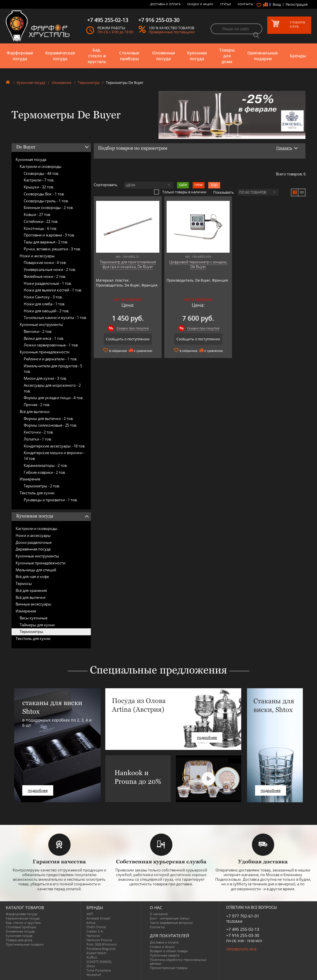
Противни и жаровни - (49, 235)
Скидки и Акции (200, 4)
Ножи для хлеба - (44, 304)
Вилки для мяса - (44, 338)
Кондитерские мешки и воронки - (54, 456)
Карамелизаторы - (46, 465)
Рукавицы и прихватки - (51, 500)
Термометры (89, 83)
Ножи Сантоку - (43, 297)
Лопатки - (38, 439)
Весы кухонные (34, 618)
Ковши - (37, 214)
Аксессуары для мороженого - (52, 388)
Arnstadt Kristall (98, 918)
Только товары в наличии (180, 192)
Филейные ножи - (45, 276)
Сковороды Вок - (44, 194)
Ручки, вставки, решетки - (52, 249)
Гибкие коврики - (45, 472)
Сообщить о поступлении (128, 339)
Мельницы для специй (36, 570)
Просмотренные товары (169, 968)
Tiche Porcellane (99, 970)
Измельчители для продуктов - (53, 369)
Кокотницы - (40, 228)
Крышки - (39, 187)
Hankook (93, 936)
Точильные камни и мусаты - (55, 318)
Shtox (91, 966)
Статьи (226, 4)
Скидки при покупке (133, 328)
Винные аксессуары (33, 604)
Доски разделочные (34, 542)
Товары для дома (227, 56)
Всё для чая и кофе (32, 577)
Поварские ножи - (45, 263)
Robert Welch (96, 953)
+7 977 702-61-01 (243, 916)
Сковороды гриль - (46, 201)
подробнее (38, 790)
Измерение (62, 83)
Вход (277, 4)
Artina (91, 923)
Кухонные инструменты (41, 324)
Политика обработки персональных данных (178, 961)
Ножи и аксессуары (37, 256)
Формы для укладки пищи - (54, 398)
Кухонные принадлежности (45, 352)
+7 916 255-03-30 (243, 935)
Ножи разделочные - (48, 283)
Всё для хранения (31, 590)
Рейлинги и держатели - (50, 359)
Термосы (24, 583)
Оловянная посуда (164, 56)
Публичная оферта (165, 955)
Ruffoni (92, 957)
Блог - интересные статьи (170, 918)
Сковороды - (41, 173)
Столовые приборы (129, 56)
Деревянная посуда (33, 549)
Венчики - (38, 331)
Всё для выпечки (35, 412)
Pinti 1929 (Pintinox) (102, 944)
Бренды (298, 56)
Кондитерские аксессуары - (55, 446)
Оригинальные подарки (263, 56)
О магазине (159, 914)
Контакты (246, 4)
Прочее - (37, 405)
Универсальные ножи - (50, 269)
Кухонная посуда (197, 56)
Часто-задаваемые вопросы (171, 923)
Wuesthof (94, 975)
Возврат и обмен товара (169, 951)
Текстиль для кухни (37, 493)
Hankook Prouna (99, 940)
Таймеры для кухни (37, 625)
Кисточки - (39, 432)
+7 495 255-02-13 (243, 929)
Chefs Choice (96, 927)
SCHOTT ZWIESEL (99, 962)
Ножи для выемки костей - (53, 290)
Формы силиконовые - (50, 425)
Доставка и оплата (165, 4)
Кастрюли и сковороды (40, 166)
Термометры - (42, 486)
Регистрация (297, 4)
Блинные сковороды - (49, 208)
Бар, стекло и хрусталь (97, 56)
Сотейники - (41, 221)
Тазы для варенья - (46, 242)
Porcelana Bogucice (101, 949)
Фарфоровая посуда (20, 56)
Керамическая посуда (60, 56)
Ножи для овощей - (46, 311)
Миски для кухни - (45, 378)
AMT (90, 914)
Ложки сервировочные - (51, 345)
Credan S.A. (95, 931)
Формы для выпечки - (49, 419)
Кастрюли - (39, 180)
